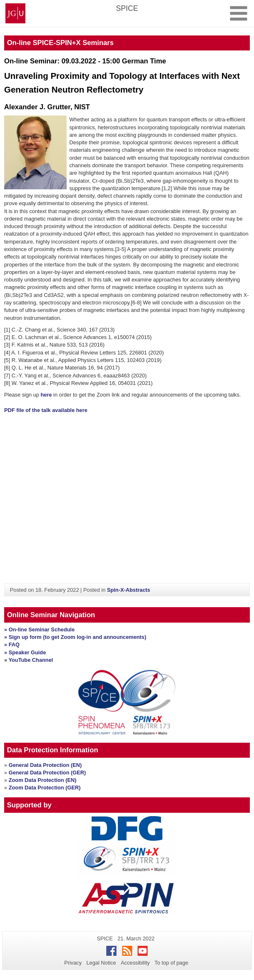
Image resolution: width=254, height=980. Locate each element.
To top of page (171, 963)
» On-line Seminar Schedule (39, 629)
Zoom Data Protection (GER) (45, 788)
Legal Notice (101, 963)
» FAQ (12, 645)
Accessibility (135, 963)
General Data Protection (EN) (45, 765)
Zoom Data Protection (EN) (43, 780)
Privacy (73, 963)
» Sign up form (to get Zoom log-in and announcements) (75, 637)
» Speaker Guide (25, 652)
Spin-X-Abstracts (129, 590)
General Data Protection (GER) (47, 773)
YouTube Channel (31, 660)
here (46, 395)
